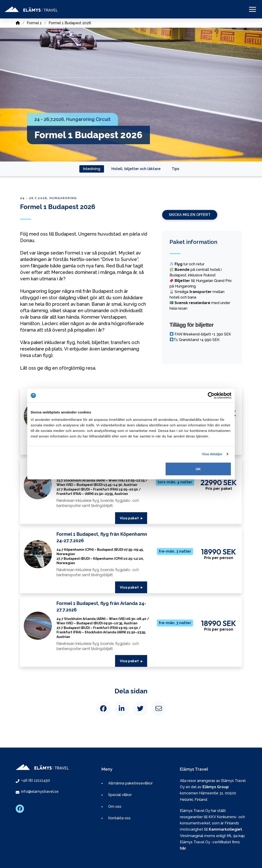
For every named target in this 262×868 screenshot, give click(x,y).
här (183, 848)
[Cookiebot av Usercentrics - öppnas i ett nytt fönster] (211, 395)
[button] (253, 9)
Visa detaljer (212, 454)
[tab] (92, 169)
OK (198, 469)
